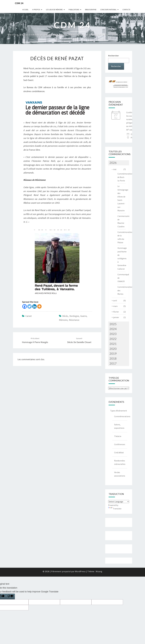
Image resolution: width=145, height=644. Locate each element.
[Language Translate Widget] (119, 502)
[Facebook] (25, 306)
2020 (113, 349)
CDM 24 (19, 3)
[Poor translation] (10, 597)
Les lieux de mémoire (54, 10)
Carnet (29, 316)
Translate (115, 509)
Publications (74, 10)
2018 (113, 358)
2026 (113, 163)
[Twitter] (29, 306)
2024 (113, 329)
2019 (113, 353)
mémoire (63, 320)
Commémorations (121, 416)
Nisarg (99, 571)
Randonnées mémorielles (120, 462)
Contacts (126, 10)
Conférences (120, 444)
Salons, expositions (119, 426)
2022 (113, 339)
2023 (113, 334)
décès (65, 316)
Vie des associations (120, 474)
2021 (113, 344)
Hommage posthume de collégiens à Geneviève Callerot (122, 258)
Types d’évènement (119, 411)
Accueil (25, 10)
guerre (83, 316)
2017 (113, 363)
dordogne (74, 316)
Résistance (74, 320)
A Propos (36, 10)
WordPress (80, 571)
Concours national (108, 10)
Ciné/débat (119, 452)
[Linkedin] (34, 306)
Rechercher (113, 56)
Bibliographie (91, 10)
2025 (113, 324)
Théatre (118, 436)
